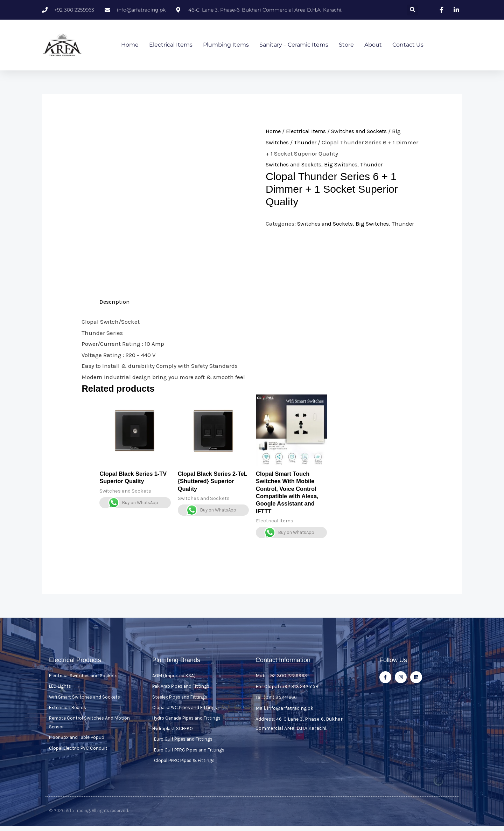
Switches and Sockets (365, 131)
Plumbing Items (226, 45)
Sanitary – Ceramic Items (294, 45)
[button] (412, 10)
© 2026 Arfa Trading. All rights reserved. (89, 815)
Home (130, 45)
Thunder (307, 143)
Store (346, 45)
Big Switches (345, 165)
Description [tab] (115, 302)
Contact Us (408, 45)
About (373, 45)
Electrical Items (171, 45)
